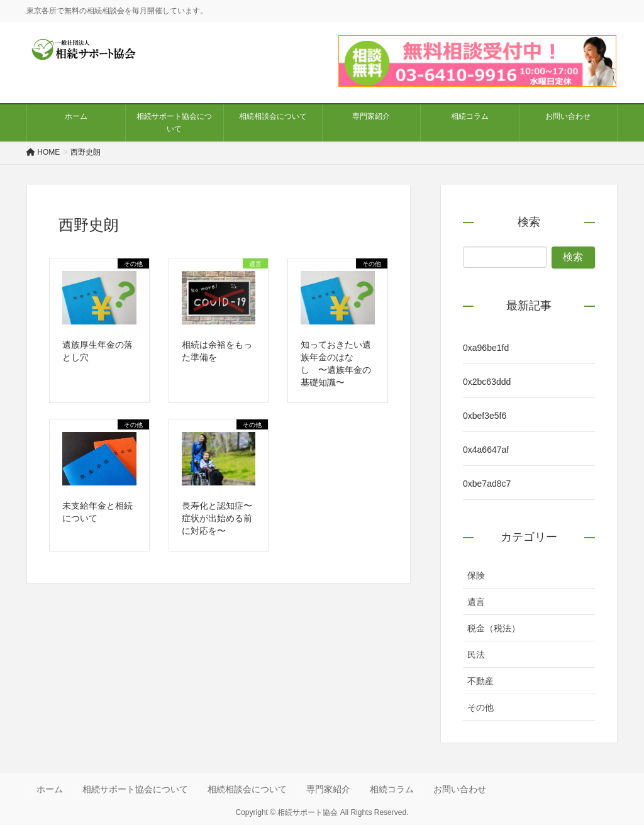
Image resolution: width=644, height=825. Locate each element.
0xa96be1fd (486, 348)
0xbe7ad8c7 (487, 484)
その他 (480, 707)
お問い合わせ (460, 789)
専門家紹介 (328, 789)
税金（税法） (494, 628)
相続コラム (392, 789)
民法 (476, 655)
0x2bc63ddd (487, 382)
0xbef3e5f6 (485, 416)
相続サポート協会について (135, 789)
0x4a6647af (486, 450)
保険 (476, 575)
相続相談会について (247, 789)
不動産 (480, 681)
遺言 (476, 602)
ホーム (50, 789)
